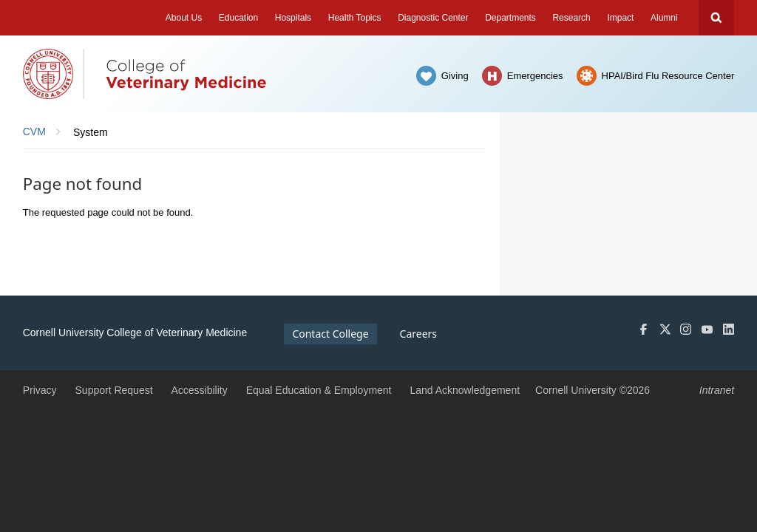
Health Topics (355, 18)
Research (571, 18)
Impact (620, 18)
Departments (510, 18)
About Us (184, 18)
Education (238, 18)
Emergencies (535, 76)
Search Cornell (716, 18)
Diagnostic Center (433, 18)
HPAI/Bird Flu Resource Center (668, 76)
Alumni (664, 18)
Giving (455, 76)
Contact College (330, 334)
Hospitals (293, 18)
